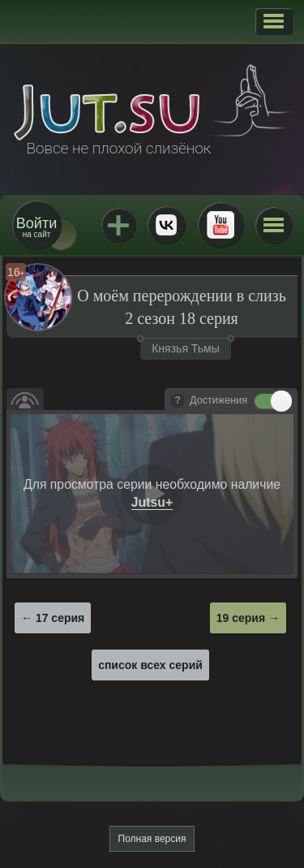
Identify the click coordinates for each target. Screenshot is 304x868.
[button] (274, 21)
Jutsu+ (118, 225)
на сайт (36, 227)
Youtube (221, 225)
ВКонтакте (166, 225)
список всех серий (150, 665)
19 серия (241, 618)
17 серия (60, 618)
